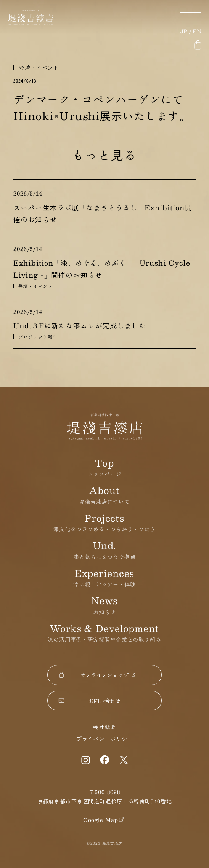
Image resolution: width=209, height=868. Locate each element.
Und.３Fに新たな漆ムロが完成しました (80, 326)
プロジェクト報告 (38, 337)
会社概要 (104, 727)
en (197, 31)
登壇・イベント (39, 68)
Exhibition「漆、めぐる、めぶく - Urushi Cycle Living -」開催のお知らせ (102, 269)
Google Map (101, 820)
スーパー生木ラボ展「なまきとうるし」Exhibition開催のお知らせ (103, 214)
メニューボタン (191, 15)
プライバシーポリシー (105, 739)
